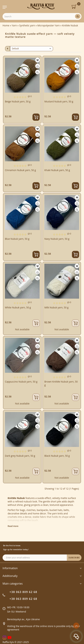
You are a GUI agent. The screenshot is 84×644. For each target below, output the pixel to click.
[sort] (32, 49)
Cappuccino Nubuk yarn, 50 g (21, 382)
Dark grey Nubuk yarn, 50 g (20, 456)
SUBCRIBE (74, 558)
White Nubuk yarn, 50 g (18, 307)
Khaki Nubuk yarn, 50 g (57, 170)
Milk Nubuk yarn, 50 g (56, 307)
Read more (13, 526)
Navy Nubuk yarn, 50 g (57, 239)
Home (6, 25)
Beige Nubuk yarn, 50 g (18, 101)
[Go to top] (76, 626)
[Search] (78, 16)
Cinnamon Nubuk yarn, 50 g (20, 170)
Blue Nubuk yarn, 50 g (17, 239)
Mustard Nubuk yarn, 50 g (59, 101)
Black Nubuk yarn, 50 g (57, 456)
